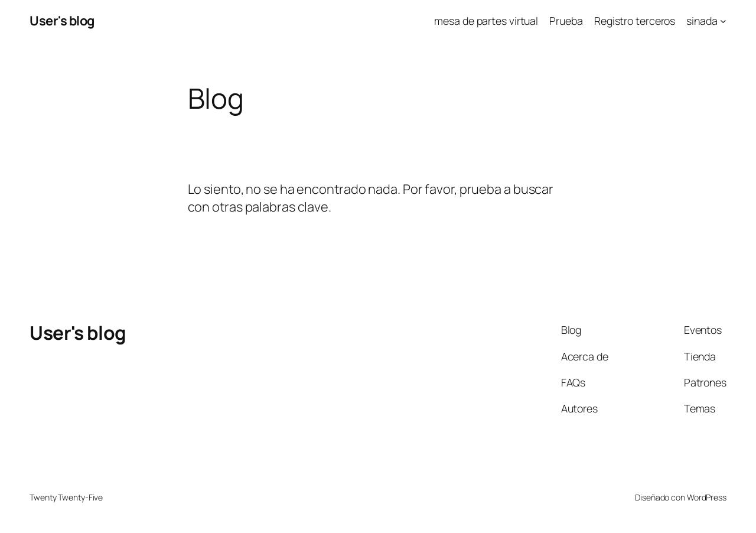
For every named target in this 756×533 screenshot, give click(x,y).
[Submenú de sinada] (723, 21)
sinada (702, 21)
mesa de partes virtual (486, 21)
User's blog (62, 21)
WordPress (707, 497)
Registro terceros (635, 21)
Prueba (566, 21)
